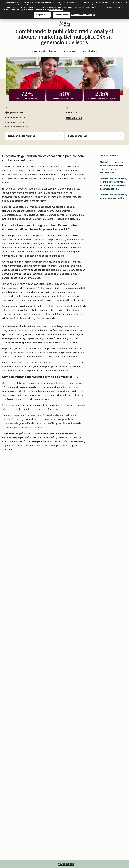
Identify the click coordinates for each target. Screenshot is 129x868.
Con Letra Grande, (44, 284)
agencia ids (80, 306)
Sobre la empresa (94, 136)
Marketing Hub (74, 118)
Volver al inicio (65, 864)
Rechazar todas (61, 15)
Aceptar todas (42, 15)
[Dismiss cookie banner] (126, 2)
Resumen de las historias (35, 136)
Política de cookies (56, 10)
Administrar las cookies (83, 15)
